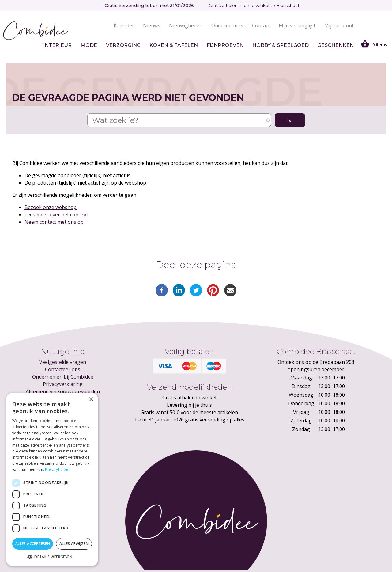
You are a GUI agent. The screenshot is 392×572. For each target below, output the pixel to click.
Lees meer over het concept (56, 215)
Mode (89, 45)
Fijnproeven (225, 45)
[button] (52, 557)
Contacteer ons (63, 369)
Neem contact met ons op (54, 222)
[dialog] (52, 479)
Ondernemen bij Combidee (63, 377)
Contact (261, 25)
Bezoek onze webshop (51, 207)
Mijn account (339, 25)
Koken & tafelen (174, 45)
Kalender (124, 25)
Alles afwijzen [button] (74, 544)
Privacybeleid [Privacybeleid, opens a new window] (57, 469)
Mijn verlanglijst (297, 25)
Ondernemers (227, 25)
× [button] (91, 400)
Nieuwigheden (186, 25)
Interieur (57, 45)
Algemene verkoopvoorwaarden (63, 391)
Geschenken (336, 45)
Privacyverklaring (63, 384)
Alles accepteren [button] (33, 544)
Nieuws (152, 25)
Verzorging (123, 45)
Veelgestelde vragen (63, 362)
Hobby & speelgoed (281, 45)
